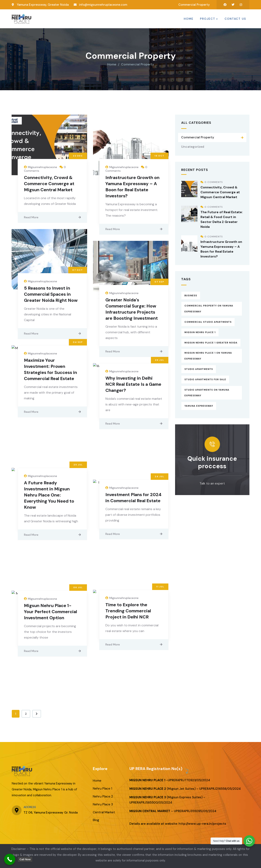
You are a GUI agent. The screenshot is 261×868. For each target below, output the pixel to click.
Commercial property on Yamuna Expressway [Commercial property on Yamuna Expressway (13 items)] (209, 308)
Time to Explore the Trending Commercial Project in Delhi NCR (128, 610)
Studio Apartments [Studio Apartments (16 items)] (199, 368)
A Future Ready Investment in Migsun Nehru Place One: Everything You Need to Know (49, 494)
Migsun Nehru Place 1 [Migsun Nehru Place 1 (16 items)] (200, 331)
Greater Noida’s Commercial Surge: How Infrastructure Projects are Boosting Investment (132, 308)
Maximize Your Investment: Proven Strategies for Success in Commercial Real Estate (50, 369)
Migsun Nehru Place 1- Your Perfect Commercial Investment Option (50, 611)
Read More (31, 216)
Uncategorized (193, 146)
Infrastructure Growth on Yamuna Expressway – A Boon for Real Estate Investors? (132, 186)
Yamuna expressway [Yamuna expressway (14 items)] (199, 405)
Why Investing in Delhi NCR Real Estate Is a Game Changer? (133, 383)
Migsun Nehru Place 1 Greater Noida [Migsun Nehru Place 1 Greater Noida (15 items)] (211, 342)
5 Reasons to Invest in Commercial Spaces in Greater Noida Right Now (51, 293)
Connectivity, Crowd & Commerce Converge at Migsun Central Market (49, 183)
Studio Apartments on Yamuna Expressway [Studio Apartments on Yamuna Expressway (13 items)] (207, 392)
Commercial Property (198, 136)
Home (112, 63)
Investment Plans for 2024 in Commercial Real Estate (133, 497)
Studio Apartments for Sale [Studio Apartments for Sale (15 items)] (205, 378)
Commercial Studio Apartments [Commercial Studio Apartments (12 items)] (208, 321)
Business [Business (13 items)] (191, 294)
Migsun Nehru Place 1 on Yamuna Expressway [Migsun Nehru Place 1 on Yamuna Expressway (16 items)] (208, 355)
